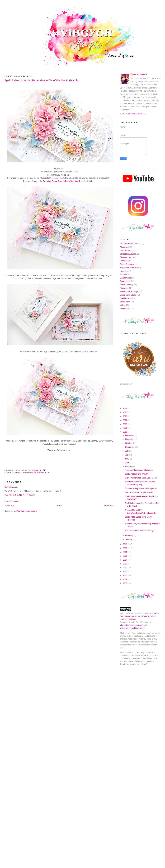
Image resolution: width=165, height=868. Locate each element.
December (130, 435)
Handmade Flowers (128, 268)
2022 (125, 420)
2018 (125, 544)
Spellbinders (29, 473)
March (128, 467)
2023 (125, 416)
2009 (125, 579)
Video (122, 305)
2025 (125, 412)
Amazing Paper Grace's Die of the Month (62, 181)
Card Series (125, 250)
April (127, 463)
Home (59, 506)
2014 (125, 560)
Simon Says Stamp (128, 295)
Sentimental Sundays (129, 292)
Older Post (109, 506)
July (127, 451)
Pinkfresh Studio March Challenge (140, 531)
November (130, 439)
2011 (125, 572)
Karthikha (9, 487)
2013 (125, 564)
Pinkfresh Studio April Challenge (139, 470)
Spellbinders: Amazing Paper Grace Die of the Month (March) (42, 80)
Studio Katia (125, 302)
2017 (125, 548)
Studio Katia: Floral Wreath (136, 474)
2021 (125, 424)
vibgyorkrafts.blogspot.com (132, 625)
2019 (125, 432)
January (129, 539)
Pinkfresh (124, 288)
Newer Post (10, 506)
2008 (125, 583)
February (129, 535)
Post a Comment (12, 501)
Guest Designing (127, 264)
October (129, 443)
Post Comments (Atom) (27, 511)
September (130, 447)
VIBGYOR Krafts (127, 613)
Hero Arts (124, 271)
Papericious (125, 281)
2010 (125, 576)
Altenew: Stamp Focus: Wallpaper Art (141, 489)
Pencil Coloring (127, 285)
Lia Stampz (125, 278)
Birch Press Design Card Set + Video (141, 478)
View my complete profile (133, 114)
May (127, 459)
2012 (125, 568)
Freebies (124, 261)
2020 (125, 428)
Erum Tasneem (140, 75)
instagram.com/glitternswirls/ (132, 628)
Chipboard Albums (128, 254)
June (128, 455)
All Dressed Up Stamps (130, 244)
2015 (125, 556)
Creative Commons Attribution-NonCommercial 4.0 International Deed (139, 616)
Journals (17, 473)
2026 (125, 408)
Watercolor (43, 473)
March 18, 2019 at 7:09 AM (20, 495)
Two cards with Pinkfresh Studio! (139, 492)
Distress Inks (126, 257)
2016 (125, 552)
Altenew (123, 247)
